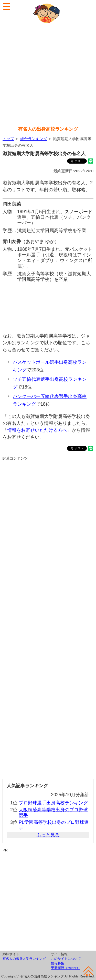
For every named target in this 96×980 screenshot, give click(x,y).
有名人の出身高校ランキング (48, 129)
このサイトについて (66, 959)
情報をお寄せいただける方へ (37, 430)
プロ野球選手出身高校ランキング (53, 803)
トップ (8, 139)
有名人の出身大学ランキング (24, 959)
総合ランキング (34, 139)
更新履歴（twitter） (65, 968)
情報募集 (58, 963)
